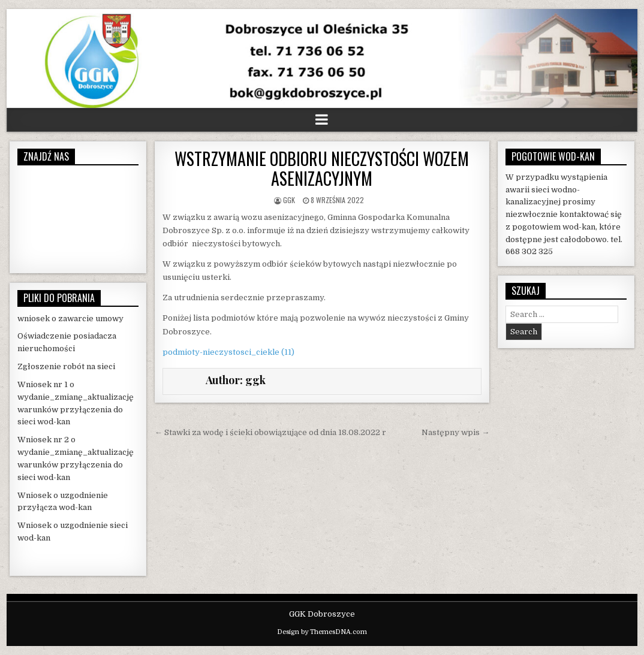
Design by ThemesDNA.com (322, 632)
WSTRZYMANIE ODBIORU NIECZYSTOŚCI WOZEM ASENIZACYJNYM (322, 169)
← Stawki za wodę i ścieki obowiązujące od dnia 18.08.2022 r (270, 432)
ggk (289, 200)
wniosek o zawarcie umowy (70, 319)
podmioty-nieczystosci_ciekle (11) (228, 352)
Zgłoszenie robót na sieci (66, 366)
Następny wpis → (455, 432)
